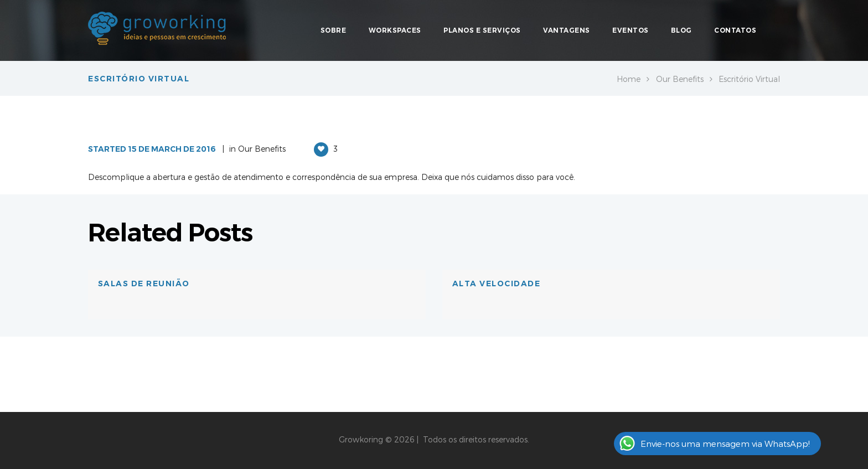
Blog (681, 30)
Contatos (735, 30)
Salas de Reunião (144, 284)
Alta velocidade (497, 284)
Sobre (334, 30)
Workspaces (395, 30)
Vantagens (567, 30)
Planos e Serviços (482, 30)
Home (629, 79)
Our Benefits (680, 79)
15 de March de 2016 (172, 149)
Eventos (631, 30)
